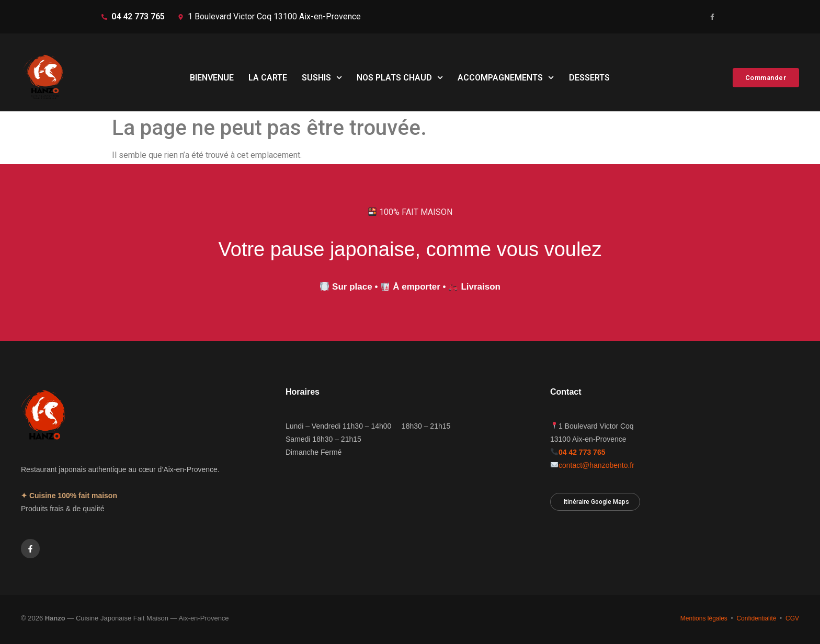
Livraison (481, 287)
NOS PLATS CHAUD (400, 78)
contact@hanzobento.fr (596, 465)
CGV (792, 618)
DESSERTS (589, 78)
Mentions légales (704, 618)
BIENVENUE (212, 78)
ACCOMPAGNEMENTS (506, 78)
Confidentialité (756, 618)
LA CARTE (268, 78)
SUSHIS (322, 78)
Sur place (352, 287)
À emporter (417, 287)
